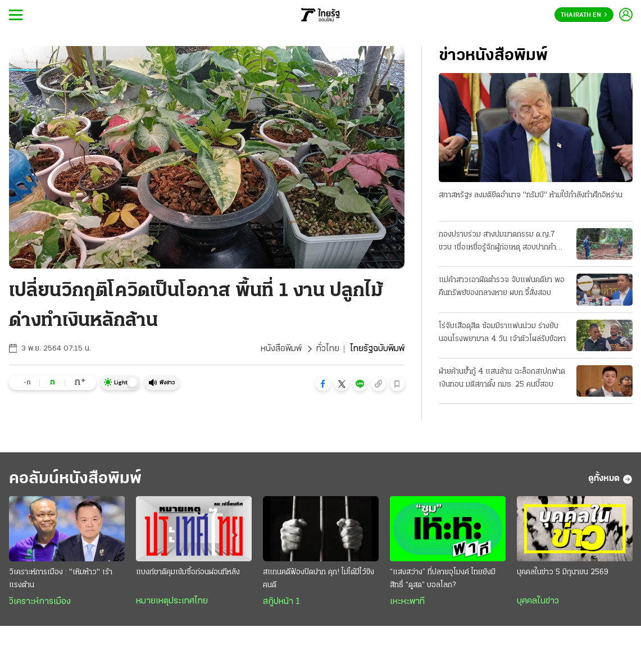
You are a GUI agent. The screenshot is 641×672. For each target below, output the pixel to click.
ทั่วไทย (328, 349)
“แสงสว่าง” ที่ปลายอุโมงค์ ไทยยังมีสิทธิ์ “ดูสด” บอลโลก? (443, 579)
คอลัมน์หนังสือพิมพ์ (75, 479)
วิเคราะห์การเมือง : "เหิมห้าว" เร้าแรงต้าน (61, 579)
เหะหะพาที (407, 602)
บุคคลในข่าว (538, 601)
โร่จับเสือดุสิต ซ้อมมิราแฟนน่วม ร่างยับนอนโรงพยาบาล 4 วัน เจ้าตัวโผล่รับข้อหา (502, 333)
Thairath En (584, 15)
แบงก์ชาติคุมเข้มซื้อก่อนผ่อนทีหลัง (188, 572)
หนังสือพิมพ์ (281, 349)
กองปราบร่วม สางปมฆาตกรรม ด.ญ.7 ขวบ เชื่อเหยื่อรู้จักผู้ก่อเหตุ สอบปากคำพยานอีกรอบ (497, 242)
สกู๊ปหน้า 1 (281, 602)
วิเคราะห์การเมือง (40, 602)
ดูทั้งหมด (610, 479)
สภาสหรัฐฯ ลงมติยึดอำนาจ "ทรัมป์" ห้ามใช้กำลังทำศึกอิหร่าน (531, 195)
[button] (323, 384)
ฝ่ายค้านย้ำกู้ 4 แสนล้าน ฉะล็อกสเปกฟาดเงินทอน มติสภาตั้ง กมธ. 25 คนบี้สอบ (502, 378)
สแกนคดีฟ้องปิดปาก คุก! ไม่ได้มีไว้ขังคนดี (319, 579)
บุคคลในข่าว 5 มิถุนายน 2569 (563, 572)
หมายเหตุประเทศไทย (172, 601)
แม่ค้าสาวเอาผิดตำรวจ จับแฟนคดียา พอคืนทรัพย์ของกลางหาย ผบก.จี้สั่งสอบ (502, 287)
